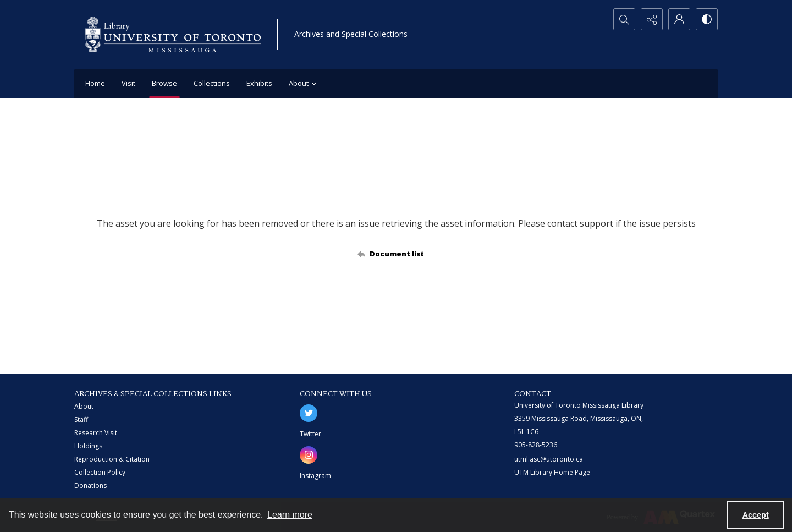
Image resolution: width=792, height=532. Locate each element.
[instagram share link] (309, 455)
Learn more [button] (290, 515)
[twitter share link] (309, 413)
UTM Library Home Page (552, 472)
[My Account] (679, 19)
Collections (212, 83)
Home (95, 83)
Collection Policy (100, 472)
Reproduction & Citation (112, 459)
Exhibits (259, 83)
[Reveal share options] (652, 19)
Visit (128, 83)
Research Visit (96, 433)
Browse (164, 83)
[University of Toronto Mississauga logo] (173, 34)
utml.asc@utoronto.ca (549, 459)
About (84, 406)
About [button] (304, 84)
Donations (90, 486)
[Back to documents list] (396, 254)
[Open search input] (624, 19)
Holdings (88, 446)
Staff (81, 419)
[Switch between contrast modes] (707, 19)
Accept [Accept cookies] (756, 515)
